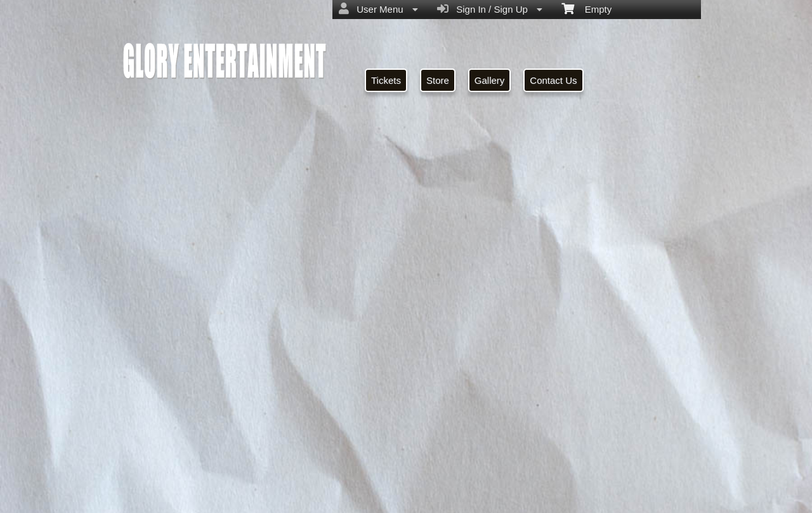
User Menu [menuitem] (378, 9)
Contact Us (553, 80)
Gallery (490, 80)
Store (438, 80)
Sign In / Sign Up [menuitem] (490, 9)
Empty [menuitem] (586, 8)
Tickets (386, 80)
